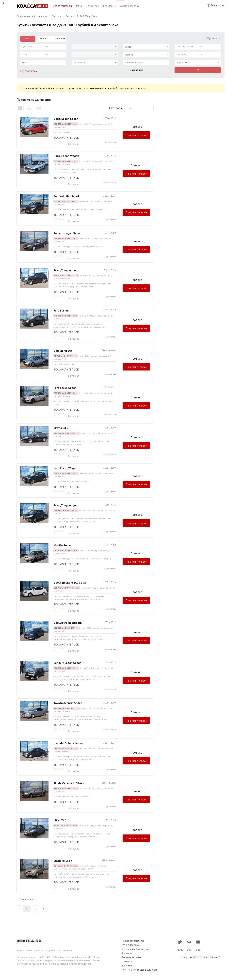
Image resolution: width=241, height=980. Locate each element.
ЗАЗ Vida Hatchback (67, 196)
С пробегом (92, 6)
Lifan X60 (60, 820)
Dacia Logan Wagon (66, 156)
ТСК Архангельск (66, 138)
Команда (127, 953)
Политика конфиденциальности (139, 970)
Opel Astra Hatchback (68, 623)
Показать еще (27, 899)
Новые (79, 6)
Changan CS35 (63, 860)
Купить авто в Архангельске (32, 950)
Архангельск (111, 142)
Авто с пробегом (131, 945)
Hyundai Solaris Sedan (68, 743)
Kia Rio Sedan (63, 545)
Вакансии (127, 965)
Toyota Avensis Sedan (68, 703)
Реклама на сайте (131, 957)
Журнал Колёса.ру (129, 6)
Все (28, 38)
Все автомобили (63, 6)
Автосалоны (109, 6)
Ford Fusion (61, 310)
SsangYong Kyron (65, 270)
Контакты (127, 961)
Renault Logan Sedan (67, 233)
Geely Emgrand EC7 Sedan (70, 582)
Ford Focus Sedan (65, 388)
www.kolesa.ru (92, 960)
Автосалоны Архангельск (136, 949)
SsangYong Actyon (65, 505)
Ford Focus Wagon (65, 468)
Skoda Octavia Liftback (69, 783)
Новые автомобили (61, 950)
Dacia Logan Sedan (66, 119)
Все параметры (31, 71)
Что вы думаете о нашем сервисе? (200, 957)
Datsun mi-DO (63, 351)
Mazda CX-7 (61, 428)
